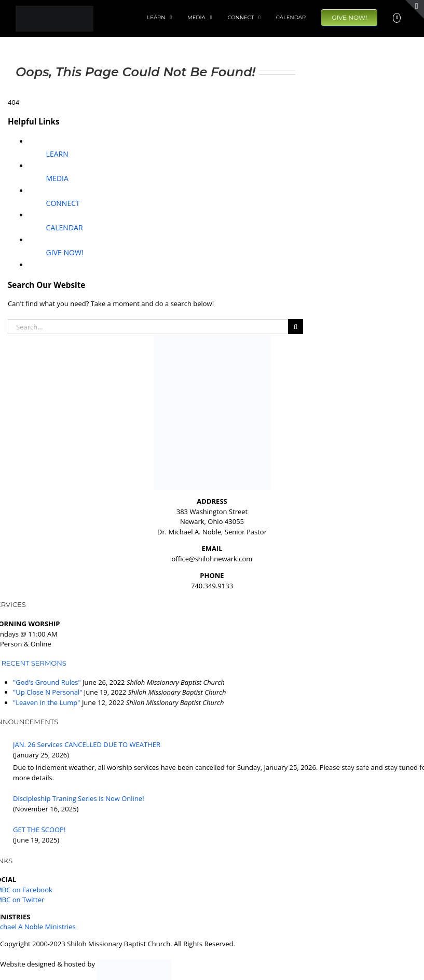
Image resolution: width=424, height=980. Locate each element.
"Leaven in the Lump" (46, 702)
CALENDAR (65, 227)
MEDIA (57, 178)
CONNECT (63, 203)
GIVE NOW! (65, 252)
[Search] (296, 327)
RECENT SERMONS (33, 663)
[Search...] (148, 327)
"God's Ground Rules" (47, 682)
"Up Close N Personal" (47, 692)
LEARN (57, 154)
